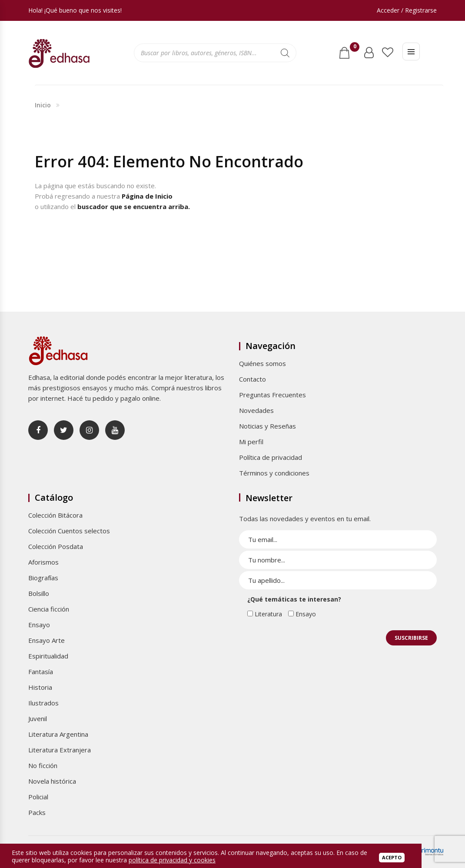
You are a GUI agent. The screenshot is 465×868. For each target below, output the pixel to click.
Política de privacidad (271, 457)
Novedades (256, 410)
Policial (38, 797)
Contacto (252, 379)
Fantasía (41, 672)
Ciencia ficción (49, 609)
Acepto (392, 857)
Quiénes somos (262, 363)
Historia (40, 687)
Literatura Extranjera (60, 750)
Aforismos (43, 562)
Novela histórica (52, 781)
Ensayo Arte (46, 640)
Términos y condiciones (274, 473)
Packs (37, 812)
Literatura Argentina (58, 734)
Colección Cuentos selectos (69, 531)
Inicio (43, 105)
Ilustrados (43, 703)
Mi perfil (251, 442)
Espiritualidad (48, 656)
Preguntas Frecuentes (272, 395)
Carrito (353, 49)
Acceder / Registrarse (407, 10)
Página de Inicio (147, 196)
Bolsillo (39, 593)
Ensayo (39, 625)
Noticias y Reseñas (267, 426)
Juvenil (38, 718)
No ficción (43, 765)
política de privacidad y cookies (172, 860)
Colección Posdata (56, 546)
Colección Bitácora (55, 515)
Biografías (43, 578)
